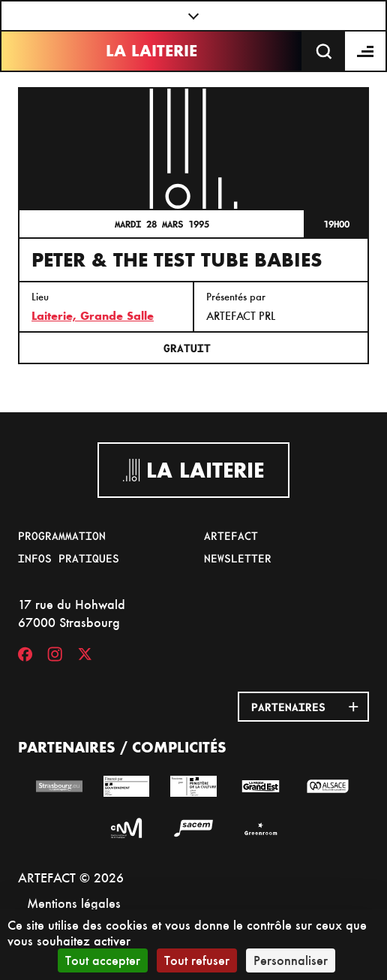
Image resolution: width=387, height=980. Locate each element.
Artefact (231, 535)
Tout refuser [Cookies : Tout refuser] (197, 960)
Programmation (62, 535)
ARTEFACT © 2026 (71, 877)
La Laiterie (151, 51)
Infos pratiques (69, 558)
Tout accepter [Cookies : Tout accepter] (103, 960)
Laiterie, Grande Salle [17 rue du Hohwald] (93, 316)
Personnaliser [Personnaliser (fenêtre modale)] (291, 960)
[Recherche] (324, 51)
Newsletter (238, 558)
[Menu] (366, 51)
